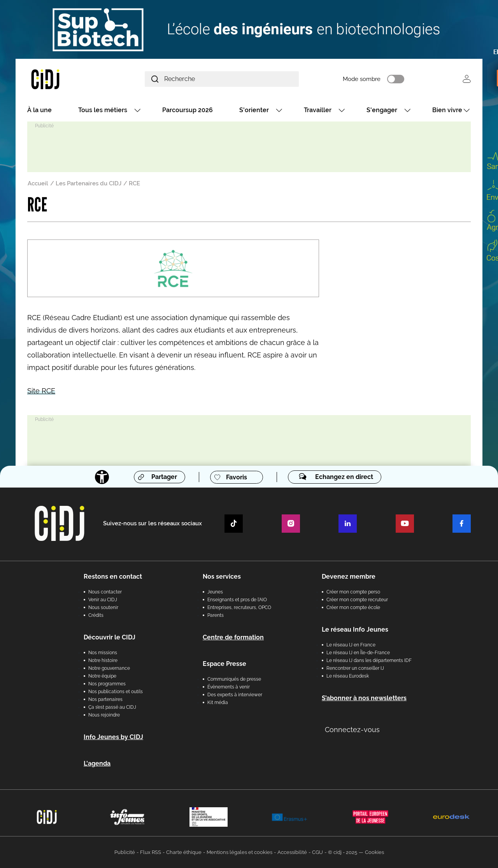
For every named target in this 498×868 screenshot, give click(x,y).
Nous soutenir (103, 607)
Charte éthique (184, 852)
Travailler (318, 110)
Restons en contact (113, 577)
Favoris (237, 477)
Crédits (96, 615)
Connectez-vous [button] (352, 730)
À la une (39, 110)
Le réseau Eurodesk (348, 676)
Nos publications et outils (116, 692)
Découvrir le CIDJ (110, 637)
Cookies (374, 852)
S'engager (382, 110)
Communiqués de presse (234, 679)
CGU (317, 852)
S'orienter (254, 110)
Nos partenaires (105, 699)
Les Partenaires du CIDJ (89, 183)
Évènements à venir (229, 687)
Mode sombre (362, 79)
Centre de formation (233, 637)
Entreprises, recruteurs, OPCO (239, 607)
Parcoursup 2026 (188, 110)
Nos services (222, 577)
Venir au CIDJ (103, 600)
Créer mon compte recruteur (357, 600)
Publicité (125, 852)
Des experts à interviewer (235, 695)
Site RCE (41, 391)
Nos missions (103, 653)
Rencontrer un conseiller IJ (355, 668)
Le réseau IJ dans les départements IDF (369, 660)
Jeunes (215, 592)
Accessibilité (292, 852)
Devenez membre (349, 577)
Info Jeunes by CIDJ (113, 737)
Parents (216, 615)
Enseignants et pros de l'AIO (237, 600)
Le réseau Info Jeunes (355, 629)
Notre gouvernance (109, 668)
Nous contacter (105, 592)
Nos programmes (107, 684)
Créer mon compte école (353, 607)
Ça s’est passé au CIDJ (112, 707)
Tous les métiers (103, 110)
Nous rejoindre (104, 715)
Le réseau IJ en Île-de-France (358, 653)
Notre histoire (103, 660)
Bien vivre (447, 110)
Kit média (218, 702)
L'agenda (97, 763)
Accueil (38, 183)
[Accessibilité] (102, 477)
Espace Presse (224, 664)
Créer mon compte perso (353, 592)
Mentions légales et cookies (239, 852)
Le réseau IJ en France (351, 645)
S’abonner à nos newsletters (364, 698)
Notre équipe (102, 676)
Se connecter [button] (467, 79)
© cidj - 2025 (343, 852)
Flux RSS (151, 852)
